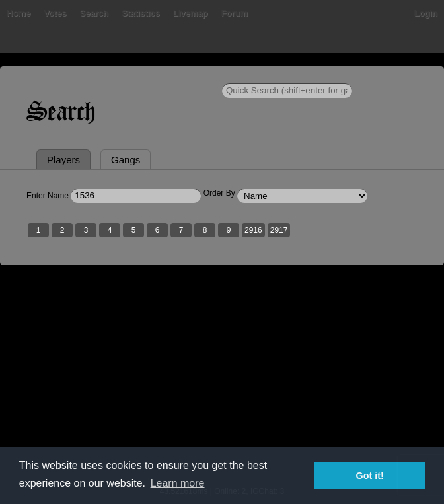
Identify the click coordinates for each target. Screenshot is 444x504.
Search (94, 13)
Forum (235, 13)
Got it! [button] (370, 476)
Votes (55, 13)
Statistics (141, 13)
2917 (279, 230)
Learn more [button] (178, 483)
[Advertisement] (222, 384)
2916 (253, 230)
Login (426, 13)
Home (18, 13)
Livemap (191, 13)
